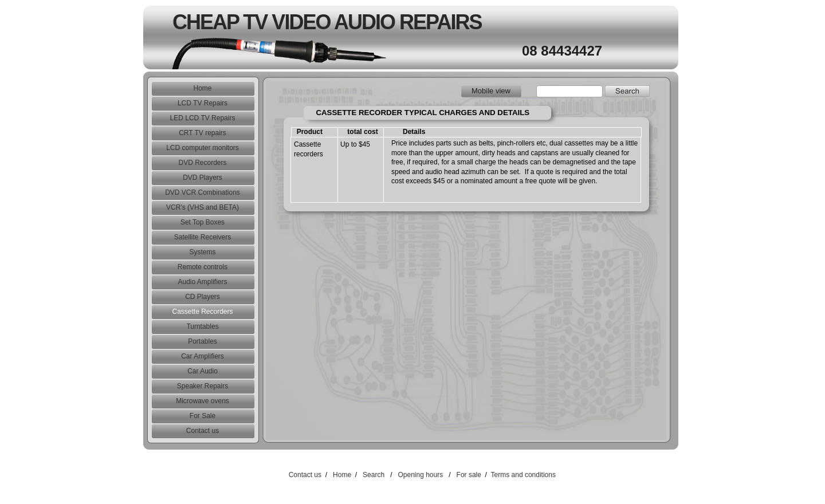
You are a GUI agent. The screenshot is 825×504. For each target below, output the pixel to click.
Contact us (305, 475)
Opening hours (420, 475)
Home (342, 475)
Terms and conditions (523, 475)
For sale (469, 475)
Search (374, 475)
